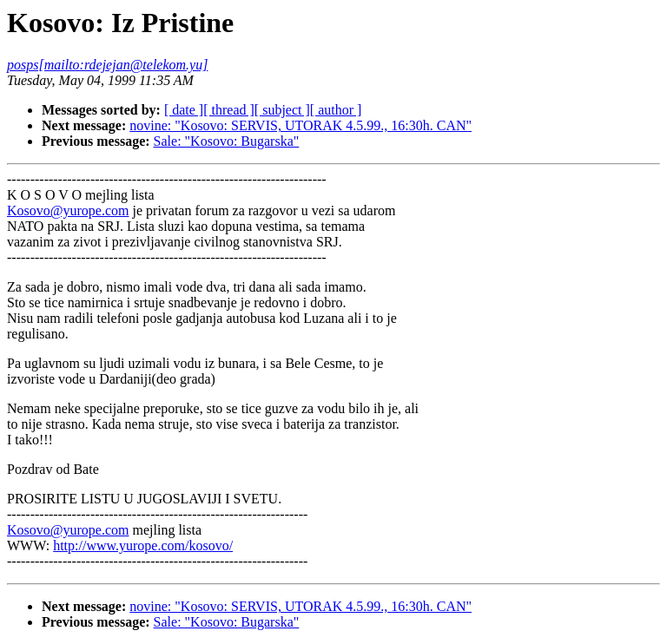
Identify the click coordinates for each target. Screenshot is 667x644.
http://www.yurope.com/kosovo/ (143, 545)
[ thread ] (229, 110)
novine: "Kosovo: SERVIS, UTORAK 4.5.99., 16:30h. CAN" (300, 125)
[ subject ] (282, 110)
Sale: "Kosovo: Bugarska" (227, 141)
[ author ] (336, 110)
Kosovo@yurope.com (68, 210)
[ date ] (184, 110)
